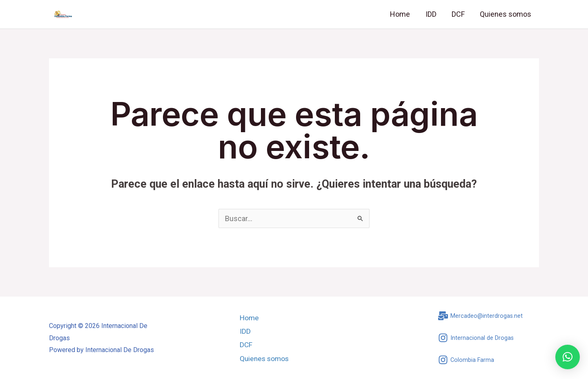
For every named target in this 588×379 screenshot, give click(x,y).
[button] (568, 357)
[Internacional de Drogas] (476, 338)
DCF (459, 14)
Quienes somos (506, 14)
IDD (432, 14)
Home (402, 14)
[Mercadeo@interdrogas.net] (481, 316)
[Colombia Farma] (467, 360)
